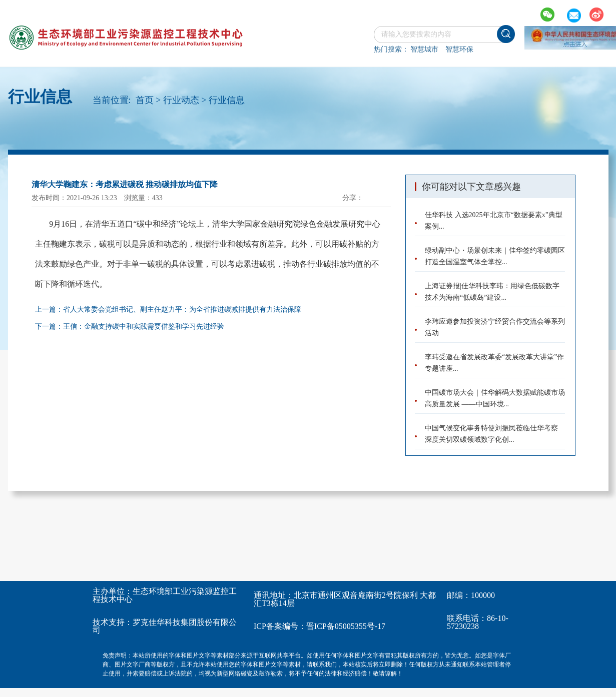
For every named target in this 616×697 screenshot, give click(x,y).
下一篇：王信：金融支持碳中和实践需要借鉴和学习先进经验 (130, 326)
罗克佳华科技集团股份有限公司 (165, 626)
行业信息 (227, 100)
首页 (145, 100)
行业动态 (181, 100)
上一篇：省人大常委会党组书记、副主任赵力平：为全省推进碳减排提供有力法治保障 (168, 309)
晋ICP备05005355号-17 (346, 626)
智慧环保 (459, 49)
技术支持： (113, 622)
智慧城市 (424, 49)
